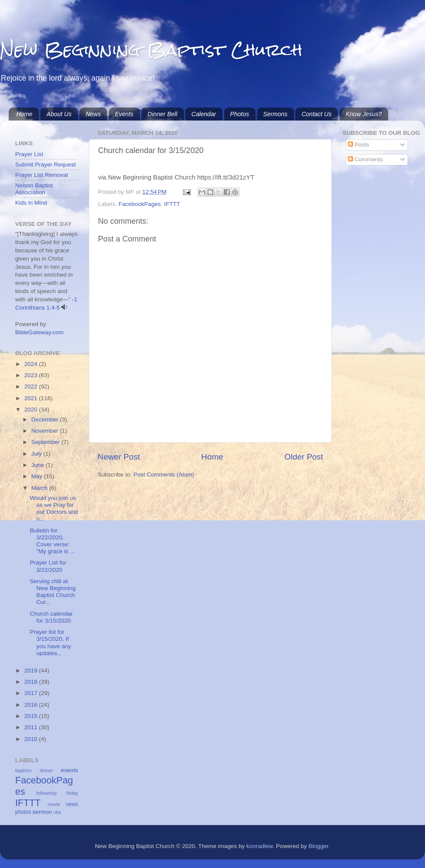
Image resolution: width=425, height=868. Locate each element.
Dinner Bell (162, 114)
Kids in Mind (31, 203)
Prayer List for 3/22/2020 (48, 566)
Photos (240, 114)
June (38, 465)
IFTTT (172, 204)
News (93, 114)
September (46, 442)
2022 (32, 387)
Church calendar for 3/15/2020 (51, 617)
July (37, 454)
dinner (46, 770)
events (69, 770)
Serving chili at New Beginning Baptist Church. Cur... (53, 592)
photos (23, 812)
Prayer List (29, 154)
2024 (32, 364)
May (38, 476)
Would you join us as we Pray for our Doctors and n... (54, 509)
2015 (32, 716)
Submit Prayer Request (46, 165)
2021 (32, 398)
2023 (32, 375)
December (46, 419)
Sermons (275, 114)
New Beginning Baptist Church (151, 50)
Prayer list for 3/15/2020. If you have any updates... (51, 643)
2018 (32, 682)
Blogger (318, 846)
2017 (32, 693)
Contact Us (316, 114)
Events (124, 114)
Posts (359, 145)
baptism (23, 770)
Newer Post (119, 457)
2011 (32, 727)
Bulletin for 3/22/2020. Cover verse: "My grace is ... (52, 541)
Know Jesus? (364, 114)
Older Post (304, 457)
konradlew (260, 846)
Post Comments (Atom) (164, 475)
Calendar (204, 114)
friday (72, 793)
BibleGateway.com (39, 332)
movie (54, 804)
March (40, 488)
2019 (32, 671)
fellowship (47, 793)
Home (25, 114)
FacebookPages (140, 204)
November (46, 431)
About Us (59, 114)
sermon (42, 812)
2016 (32, 705)
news (72, 804)
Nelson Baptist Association (34, 189)
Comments (365, 159)
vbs (57, 812)
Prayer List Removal (42, 175)
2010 (32, 739)
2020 (32, 410)
